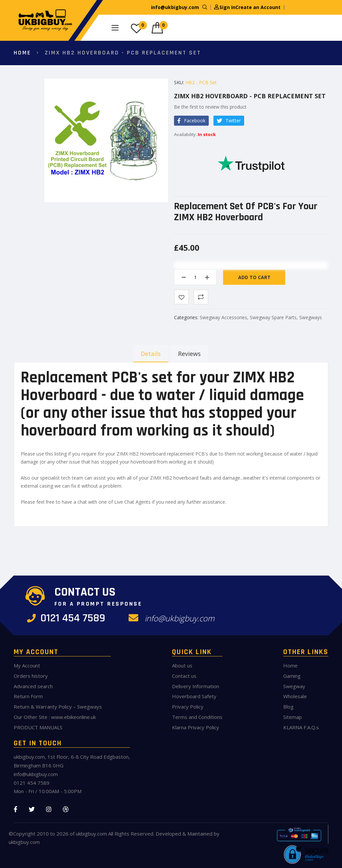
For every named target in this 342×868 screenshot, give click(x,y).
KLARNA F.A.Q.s (301, 727)
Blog (288, 707)
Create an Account (258, 7)
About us (182, 665)
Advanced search (33, 686)
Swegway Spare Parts (273, 317)
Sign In (227, 7)
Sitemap (293, 717)
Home (22, 53)
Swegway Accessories (223, 317)
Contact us (184, 676)
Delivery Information (196, 686)
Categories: (187, 317)
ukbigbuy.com (91, 834)
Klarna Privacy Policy (196, 727)
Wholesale (295, 696)
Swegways (311, 317)
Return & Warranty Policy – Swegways (58, 707)
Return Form (28, 696)
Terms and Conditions (197, 717)
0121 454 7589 (68, 618)
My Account (27, 665)
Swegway (294, 686)
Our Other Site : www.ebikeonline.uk (55, 717)
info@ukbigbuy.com (175, 7)
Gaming (292, 676)
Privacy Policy (188, 707)
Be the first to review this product (210, 107)
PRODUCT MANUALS (38, 727)
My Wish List (143, 25)
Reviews (190, 354)
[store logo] (44, 20)
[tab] (149, 354)
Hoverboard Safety (194, 696)
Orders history (31, 676)
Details (149, 354)
